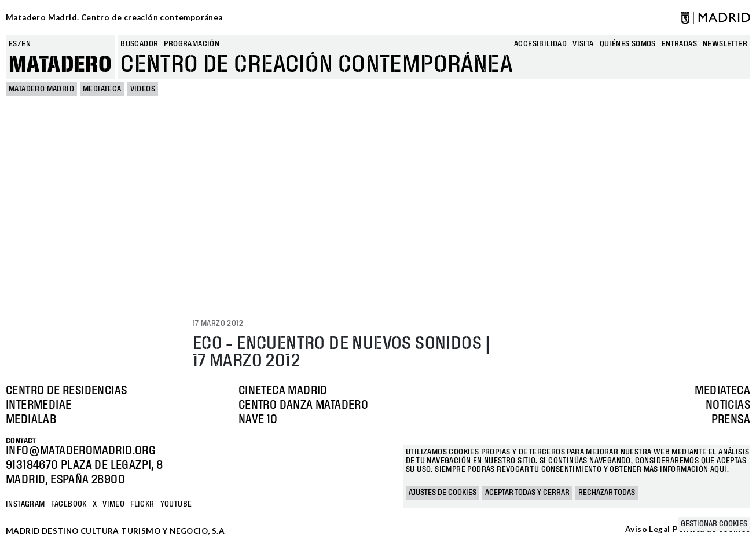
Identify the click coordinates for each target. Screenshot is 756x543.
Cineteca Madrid (283, 391)
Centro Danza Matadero (303, 405)
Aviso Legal (647, 530)
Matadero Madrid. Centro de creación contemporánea (114, 17)
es (13, 44)
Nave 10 (258, 420)
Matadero (60, 65)
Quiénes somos (628, 44)
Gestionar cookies (714, 524)
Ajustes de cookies (443, 493)
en (26, 44)
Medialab (31, 420)
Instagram (25, 504)
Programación (192, 44)
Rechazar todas (607, 493)
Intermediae (38, 405)
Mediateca (102, 89)
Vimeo (113, 504)
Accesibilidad (540, 44)
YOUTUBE (176, 504)
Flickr (142, 504)
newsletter (725, 44)
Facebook (69, 504)
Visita (583, 44)
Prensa (731, 420)
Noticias (728, 405)
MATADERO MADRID (41, 89)
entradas (679, 44)
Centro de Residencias (66, 391)
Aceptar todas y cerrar (527, 493)
